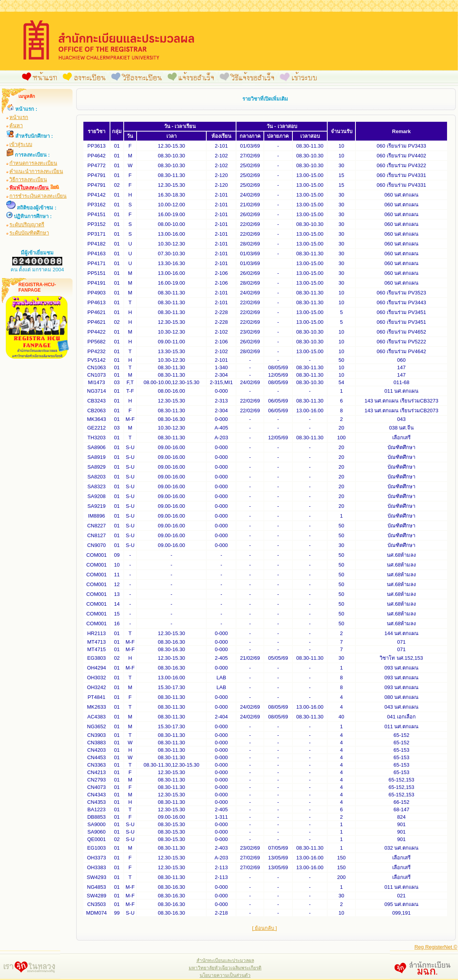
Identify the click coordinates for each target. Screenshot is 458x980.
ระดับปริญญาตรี (27, 225)
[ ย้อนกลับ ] (264, 928)
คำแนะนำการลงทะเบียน (36, 171)
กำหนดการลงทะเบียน (33, 163)
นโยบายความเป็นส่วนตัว (225, 975)
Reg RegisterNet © (436, 947)
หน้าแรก (19, 117)
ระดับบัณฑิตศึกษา (29, 233)
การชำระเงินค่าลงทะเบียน (38, 196)
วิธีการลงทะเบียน (28, 180)
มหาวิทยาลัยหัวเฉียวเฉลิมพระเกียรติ (225, 968)
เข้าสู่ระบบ (21, 144)
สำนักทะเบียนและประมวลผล (225, 960)
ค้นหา (16, 125)
